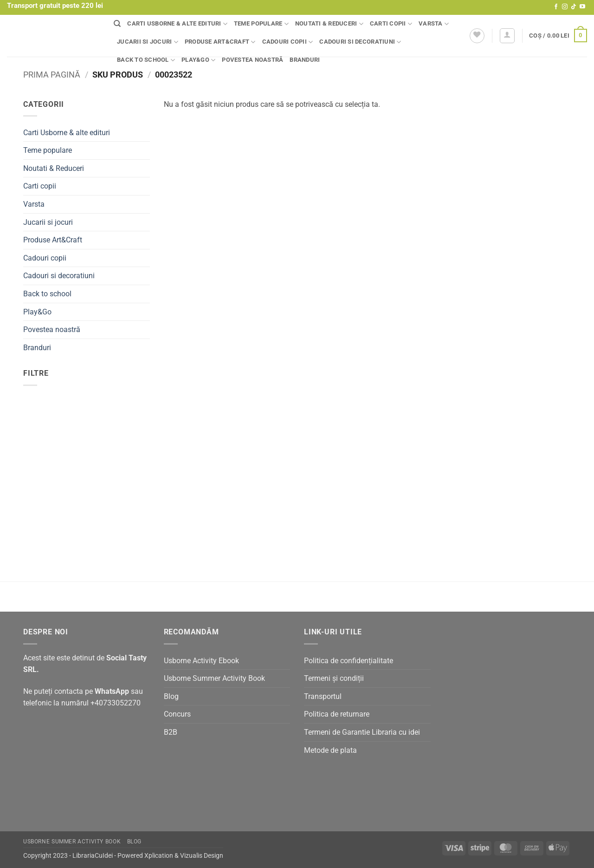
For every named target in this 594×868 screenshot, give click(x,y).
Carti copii (391, 24)
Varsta (434, 24)
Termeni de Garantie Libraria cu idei (362, 732)
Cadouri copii (288, 42)
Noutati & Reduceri (329, 24)
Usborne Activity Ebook (201, 661)
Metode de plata (330, 750)
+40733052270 (116, 703)
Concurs (177, 714)
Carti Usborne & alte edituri (177, 24)
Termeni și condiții (334, 678)
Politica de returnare (337, 714)
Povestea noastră (252, 60)
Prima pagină (52, 75)
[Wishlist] (477, 36)
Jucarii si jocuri (148, 42)
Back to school (146, 60)
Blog (171, 696)
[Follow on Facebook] (556, 7)
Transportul (323, 696)
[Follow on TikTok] (574, 7)
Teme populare (261, 24)
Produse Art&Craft (220, 42)
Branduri (305, 60)
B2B (171, 732)
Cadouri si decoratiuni (360, 42)
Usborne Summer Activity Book (214, 678)
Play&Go (198, 60)
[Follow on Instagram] (565, 7)
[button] (507, 36)
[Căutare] (117, 24)
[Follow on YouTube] (582, 7)
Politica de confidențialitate (349, 661)
